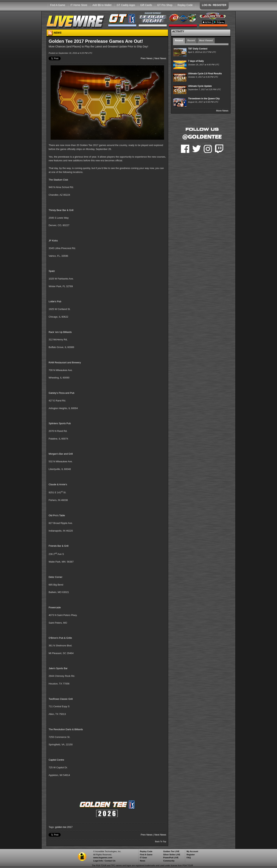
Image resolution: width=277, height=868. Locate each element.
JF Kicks (53, 241)
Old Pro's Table (57, 515)
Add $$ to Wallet (102, 5)
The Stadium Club (58, 180)
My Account (192, 851)
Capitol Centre (56, 760)
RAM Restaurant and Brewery (65, 362)
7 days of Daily (196, 61)
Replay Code (185, 5)
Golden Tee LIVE (171, 851)
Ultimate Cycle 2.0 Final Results (205, 74)
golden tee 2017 (64, 827)
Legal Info (98, 861)
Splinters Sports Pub (60, 423)
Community (169, 861)
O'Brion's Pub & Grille (60, 638)
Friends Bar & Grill (58, 546)
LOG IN (206, 5)
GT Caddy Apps (126, 5)
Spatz (52, 271)
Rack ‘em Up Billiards (60, 332)
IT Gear (143, 858)
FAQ (189, 858)
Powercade (55, 607)
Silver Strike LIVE (172, 855)
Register (191, 855)
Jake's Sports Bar (58, 668)
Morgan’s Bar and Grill (61, 454)
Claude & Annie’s (58, 484)
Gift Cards (146, 5)
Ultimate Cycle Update (200, 86)
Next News (160, 58)
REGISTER (220, 5)
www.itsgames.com (103, 858)
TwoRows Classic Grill (61, 699)
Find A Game (58, 5)
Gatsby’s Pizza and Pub (61, 393)
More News (222, 111)
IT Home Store (79, 5)
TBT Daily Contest (198, 49)
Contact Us (110, 861)
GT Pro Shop (165, 5)
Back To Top (161, 841)
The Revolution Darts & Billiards (66, 729)
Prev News (147, 58)
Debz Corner (55, 577)
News (143, 861)
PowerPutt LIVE (171, 858)
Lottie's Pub (55, 301)
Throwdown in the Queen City (204, 99)
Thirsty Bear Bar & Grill (61, 210)
